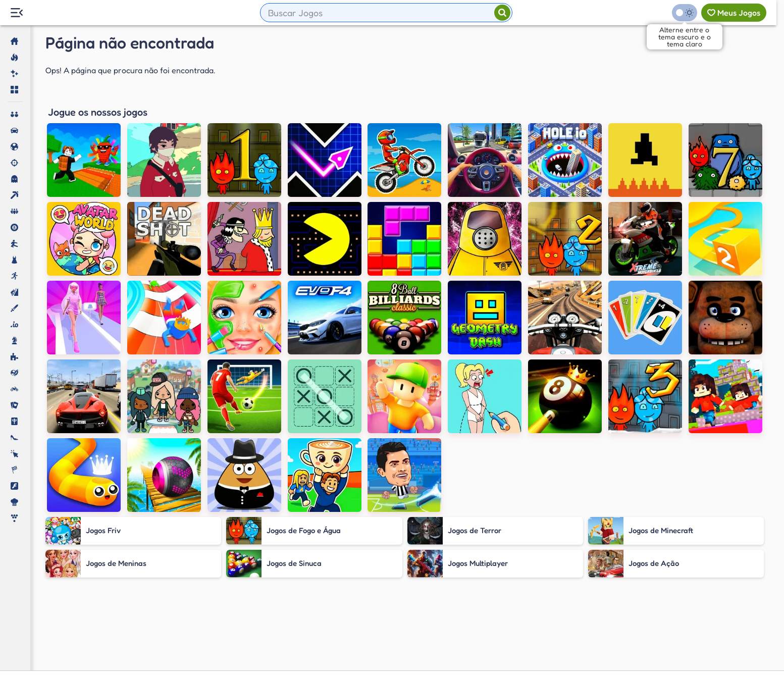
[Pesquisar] (502, 13)
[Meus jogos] (734, 13)
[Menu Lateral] (16, 13)
